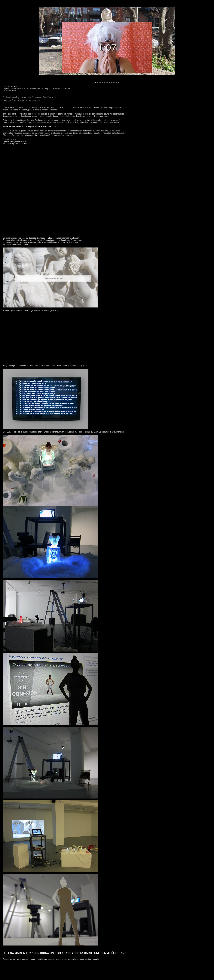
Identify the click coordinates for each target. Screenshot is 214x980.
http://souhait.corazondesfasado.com (63, 238)
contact (88, 959)
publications (73, 959)
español (96, 959)
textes (64, 959)
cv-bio (13, 959)
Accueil (6, 959)
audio (58, 959)
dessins (51, 959)
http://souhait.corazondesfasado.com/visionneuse (61, 240)
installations (42, 959)
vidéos (32, 959)
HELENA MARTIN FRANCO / (21, 953)
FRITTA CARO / (84, 953)
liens (82, 959)
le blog (76, 242)
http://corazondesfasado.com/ (15, 244)
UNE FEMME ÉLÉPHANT (110, 953)
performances (23, 959)
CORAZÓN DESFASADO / (56, 953)
